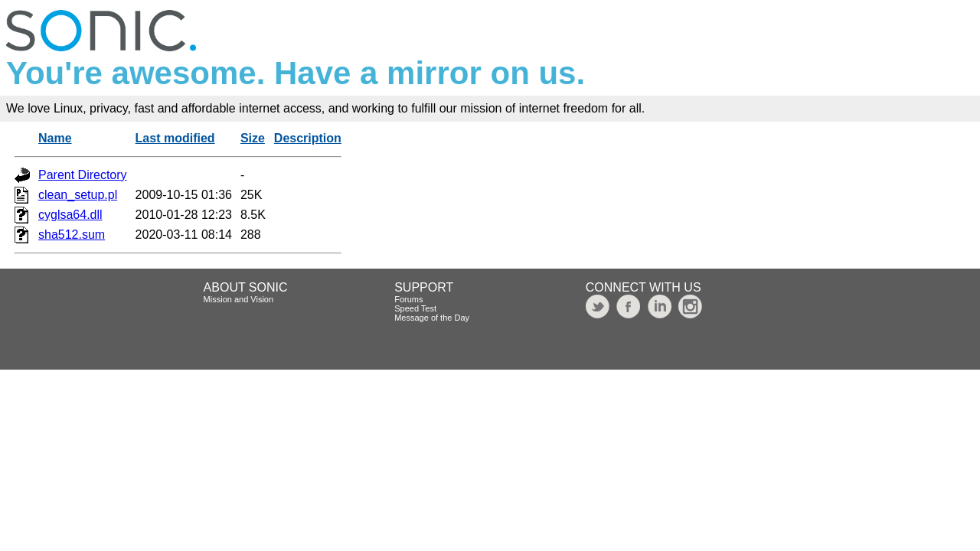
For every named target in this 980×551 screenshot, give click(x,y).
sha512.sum (72, 235)
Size (253, 138)
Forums (408, 299)
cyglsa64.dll (70, 215)
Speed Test (415, 308)
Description (308, 138)
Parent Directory (83, 175)
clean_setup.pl (78, 195)
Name (55, 138)
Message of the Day (432, 318)
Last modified (175, 138)
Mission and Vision (239, 299)
